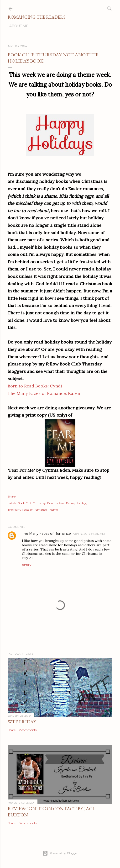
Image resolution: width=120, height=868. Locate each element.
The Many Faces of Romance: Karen (44, 393)
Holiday (81, 503)
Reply (27, 565)
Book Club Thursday (32, 503)
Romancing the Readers (37, 17)
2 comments (28, 730)
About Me (19, 26)
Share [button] (12, 496)
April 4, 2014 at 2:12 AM (89, 534)
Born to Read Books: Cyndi (35, 386)
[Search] (110, 8)
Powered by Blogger (60, 853)
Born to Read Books (61, 503)
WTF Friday (22, 722)
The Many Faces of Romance (27, 510)
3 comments (28, 823)
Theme (53, 510)
